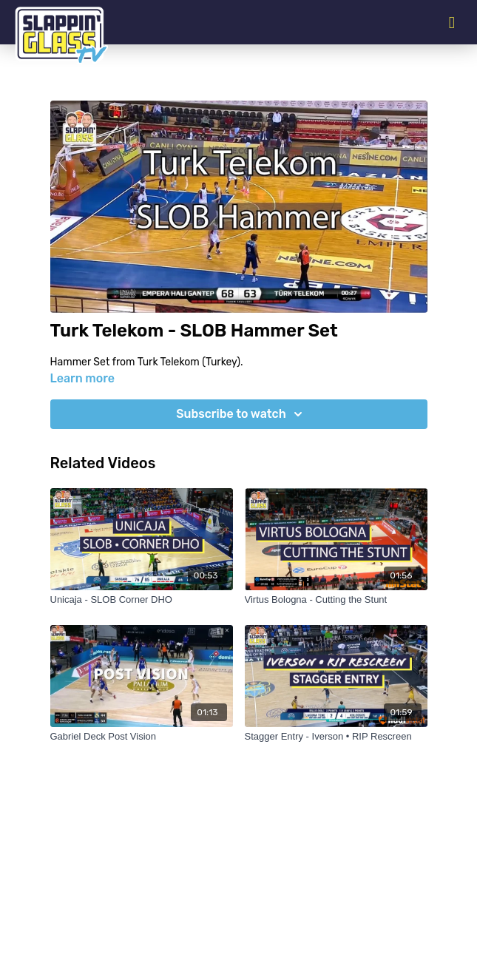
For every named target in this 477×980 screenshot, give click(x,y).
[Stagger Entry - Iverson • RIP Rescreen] (336, 737)
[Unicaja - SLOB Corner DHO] (142, 600)
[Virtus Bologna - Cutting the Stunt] (336, 600)
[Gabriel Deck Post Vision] (142, 737)
